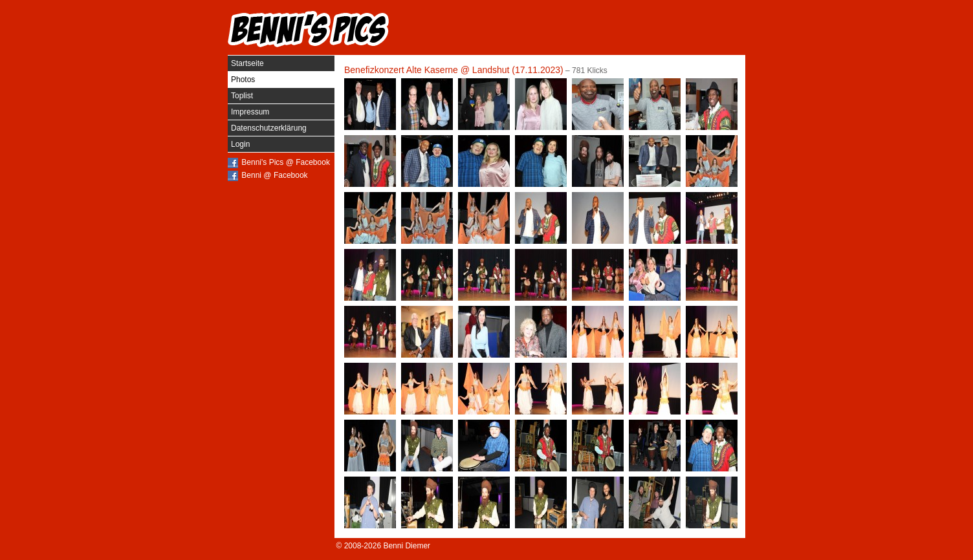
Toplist (242, 96)
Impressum (250, 112)
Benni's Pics (309, 29)
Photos (243, 80)
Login (240, 144)
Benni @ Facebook (274, 175)
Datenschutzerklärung (269, 128)
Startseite (247, 63)
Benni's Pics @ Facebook (286, 162)
